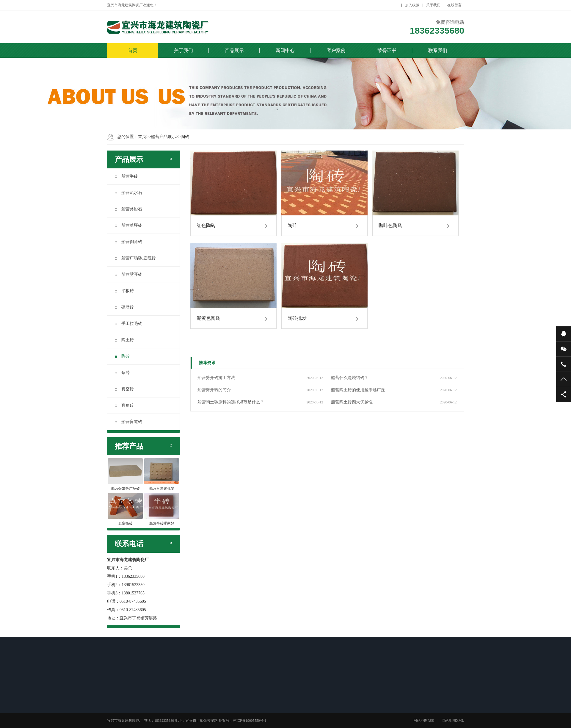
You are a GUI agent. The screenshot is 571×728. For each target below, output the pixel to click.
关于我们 (433, 5)
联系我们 (438, 50)
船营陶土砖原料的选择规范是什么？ (231, 402)
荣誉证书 (387, 50)
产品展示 (234, 50)
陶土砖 (124, 340)
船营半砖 (126, 176)
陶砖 (185, 137)
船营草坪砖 (128, 225)
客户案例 (336, 50)
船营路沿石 (128, 209)
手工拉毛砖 (128, 324)
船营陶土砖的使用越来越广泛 (358, 390)
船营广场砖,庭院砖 (135, 258)
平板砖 (124, 291)
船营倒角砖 (128, 242)
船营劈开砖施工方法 (216, 378)
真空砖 (124, 389)
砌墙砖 (124, 307)
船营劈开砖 (128, 274)
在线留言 (454, 5)
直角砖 (124, 405)
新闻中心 (285, 50)
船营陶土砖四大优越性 (352, 402)
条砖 (122, 373)
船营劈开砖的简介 (214, 390)
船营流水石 (128, 193)
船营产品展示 (164, 137)
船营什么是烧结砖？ (350, 378)
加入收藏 (412, 5)
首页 (133, 50)
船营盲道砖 (128, 422)
